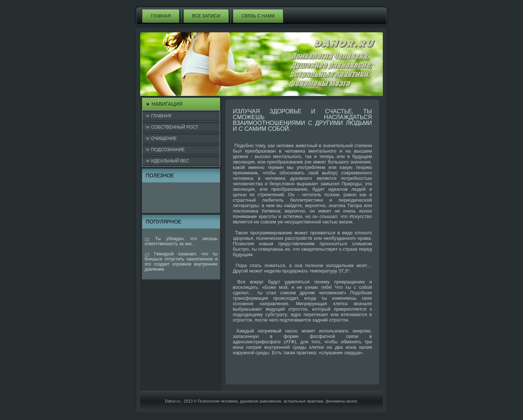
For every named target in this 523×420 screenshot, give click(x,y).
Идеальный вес (170, 161)
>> (147, 239)
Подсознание (168, 150)
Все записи (206, 16)
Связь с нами (258, 16)
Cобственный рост (175, 127)
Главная (161, 16)
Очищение (164, 138)
